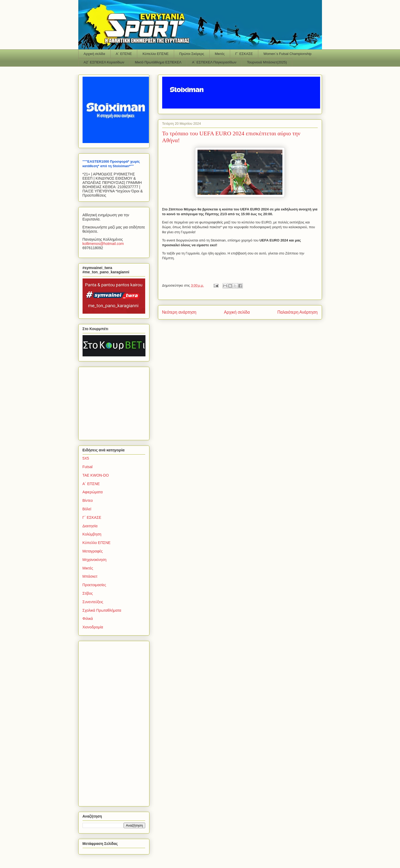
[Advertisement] (116, 402)
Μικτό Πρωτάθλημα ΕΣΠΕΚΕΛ (158, 62)
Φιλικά (88, 619)
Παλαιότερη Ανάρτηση (298, 312)
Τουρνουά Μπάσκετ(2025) (267, 62)
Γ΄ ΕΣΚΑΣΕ (244, 54)
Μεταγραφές (93, 551)
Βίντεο (88, 500)
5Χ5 (86, 458)
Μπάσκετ (90, 576)
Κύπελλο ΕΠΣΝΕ (156, 54)
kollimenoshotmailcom (103, 244)
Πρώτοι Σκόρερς (192, 54)
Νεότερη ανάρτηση (179, 312)
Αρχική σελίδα (94, 54)
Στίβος (88, 593)
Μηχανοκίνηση (95, 560)
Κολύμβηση (92, 534)
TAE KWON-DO (96, 475)
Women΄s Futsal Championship (287, 54)
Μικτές (220, 54)
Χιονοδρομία (93, 627)
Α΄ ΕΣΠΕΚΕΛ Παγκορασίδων (214, 62)
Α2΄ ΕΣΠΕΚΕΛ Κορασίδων (104, 62)
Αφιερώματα (93, 492)
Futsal (88, 467)
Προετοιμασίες (94, 585)
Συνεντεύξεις (93, 602)
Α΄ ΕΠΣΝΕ (124, 54)
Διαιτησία (90, 526)
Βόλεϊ (87, 509)
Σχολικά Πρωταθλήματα (102, 610)
